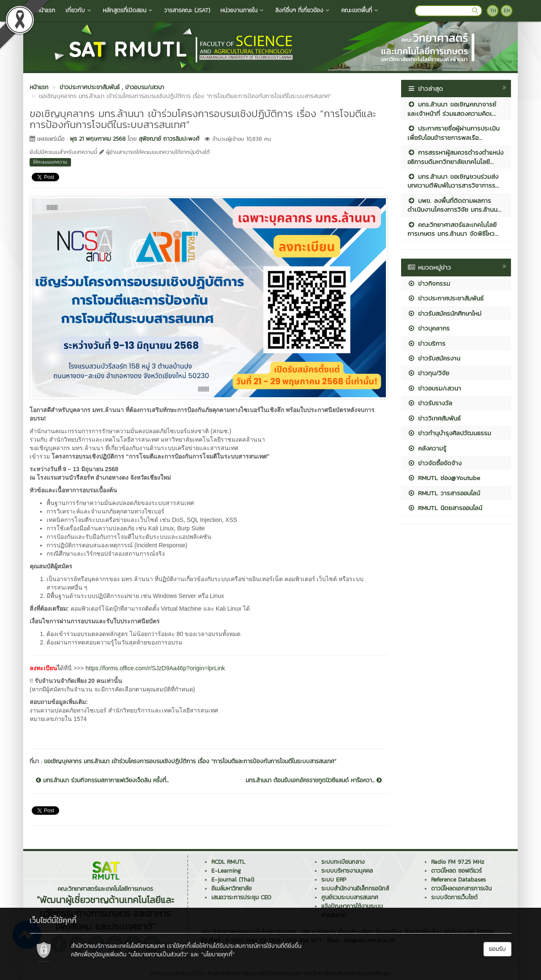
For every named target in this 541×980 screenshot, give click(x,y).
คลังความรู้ (427, 448)
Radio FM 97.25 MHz (458, 862)
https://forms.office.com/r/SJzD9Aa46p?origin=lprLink (155, 668)
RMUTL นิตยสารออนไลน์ (445, 508)
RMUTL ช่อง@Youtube (444, 478)
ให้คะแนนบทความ (50, 162)
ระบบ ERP (334, 880)
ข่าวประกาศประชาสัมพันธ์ (445, 298)
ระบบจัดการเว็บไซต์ (454, 897)
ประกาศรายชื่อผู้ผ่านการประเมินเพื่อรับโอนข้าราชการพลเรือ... (454, 133)
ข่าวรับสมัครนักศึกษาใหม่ (444, 313)
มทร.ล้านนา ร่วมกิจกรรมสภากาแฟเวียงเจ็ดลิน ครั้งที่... (102, 781)
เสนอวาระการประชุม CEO (241, 897)
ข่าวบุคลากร (429, 328)
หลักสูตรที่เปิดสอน (128, 10)
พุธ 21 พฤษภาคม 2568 (98, 139)
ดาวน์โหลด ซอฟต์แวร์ (456, 871)
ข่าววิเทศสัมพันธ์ (434, 418)
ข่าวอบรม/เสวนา (434, 388)
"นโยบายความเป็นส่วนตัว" (158, 954)
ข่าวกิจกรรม (429, 283)
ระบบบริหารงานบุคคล (347, 871)
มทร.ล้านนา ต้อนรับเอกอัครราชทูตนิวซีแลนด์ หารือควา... (314, 781)
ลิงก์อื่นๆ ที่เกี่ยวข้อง (303, 10)
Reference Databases (458, 880)
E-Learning (226, 871)
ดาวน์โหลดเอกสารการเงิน (461, 889)
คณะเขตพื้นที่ (360, 10)
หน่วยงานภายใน (243, 10)
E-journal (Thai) (233, 880)
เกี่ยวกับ (79, 10)
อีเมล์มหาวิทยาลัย (231, 889)
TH (493, 11)
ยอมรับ (497, 949)
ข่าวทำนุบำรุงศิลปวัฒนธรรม (449, 433)
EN (507, 11)
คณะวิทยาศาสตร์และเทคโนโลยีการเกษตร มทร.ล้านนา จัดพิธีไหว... (453, 229)
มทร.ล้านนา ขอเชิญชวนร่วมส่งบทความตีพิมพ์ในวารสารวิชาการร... (453, 181)
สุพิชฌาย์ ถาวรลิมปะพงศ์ (169, 139)
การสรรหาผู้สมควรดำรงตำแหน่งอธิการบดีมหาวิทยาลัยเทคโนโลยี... (455, 157)
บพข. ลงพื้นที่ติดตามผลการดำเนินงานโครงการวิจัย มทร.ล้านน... (454, 205)
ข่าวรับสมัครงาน (434, 358)
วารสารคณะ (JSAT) (187, 10)
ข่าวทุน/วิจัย (428, 373)
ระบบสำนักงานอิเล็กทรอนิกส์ (355, 889)
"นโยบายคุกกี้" (218, 954)
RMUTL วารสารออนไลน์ (444, 493)
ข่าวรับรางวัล (430, 403)
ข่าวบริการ (426, 343)
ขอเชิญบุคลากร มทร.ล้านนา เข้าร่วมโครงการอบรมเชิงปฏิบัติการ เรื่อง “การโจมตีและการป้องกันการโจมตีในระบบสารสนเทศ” (190, 761)
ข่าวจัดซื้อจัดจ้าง (434, 463)
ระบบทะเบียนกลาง (343, 862)
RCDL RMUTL (228, 862)
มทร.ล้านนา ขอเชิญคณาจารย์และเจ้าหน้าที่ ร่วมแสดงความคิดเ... (452, 109)
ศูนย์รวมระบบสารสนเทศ (350, 897)
